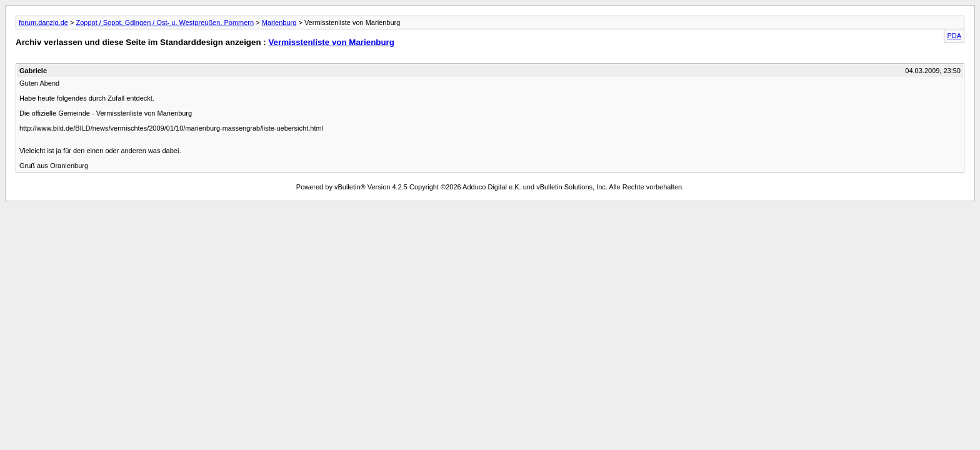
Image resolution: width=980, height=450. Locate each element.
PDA (954, 36)
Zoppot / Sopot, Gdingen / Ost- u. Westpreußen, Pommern (165, 22)
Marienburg (279, 22)
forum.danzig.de (43, 22)
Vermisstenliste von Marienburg (331, 42)
